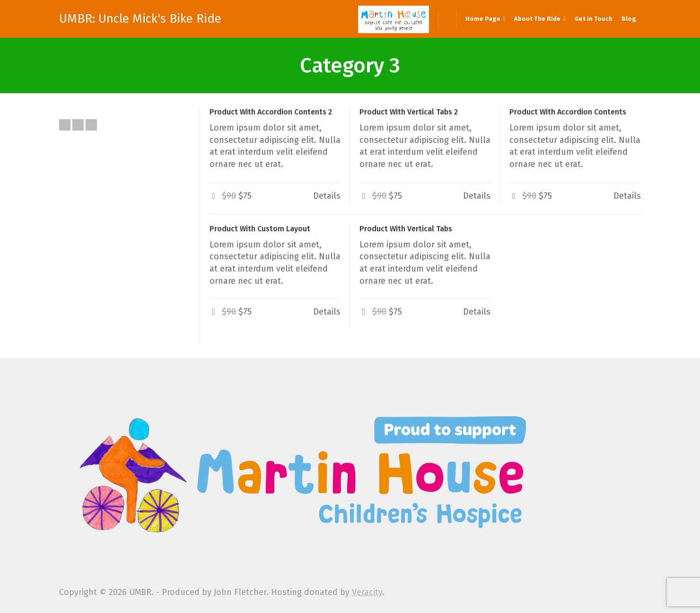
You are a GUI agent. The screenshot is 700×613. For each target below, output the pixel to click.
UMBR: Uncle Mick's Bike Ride (140, 19)
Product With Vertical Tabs (406, 229)
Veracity (367, 592)
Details (327, 196)
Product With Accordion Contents (568, 112)
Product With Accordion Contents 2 (271, 112)
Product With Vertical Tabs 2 (409, 112)
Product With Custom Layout (260, 229)
